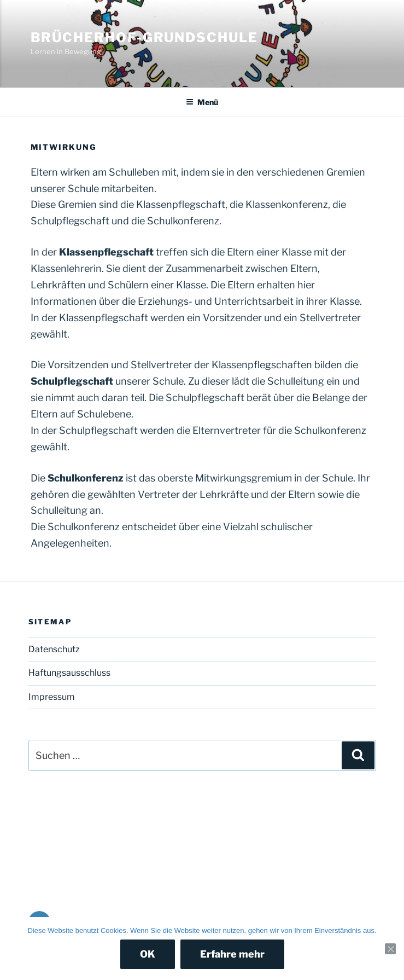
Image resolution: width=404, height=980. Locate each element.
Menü (202, 102)
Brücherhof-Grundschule (144, 37)
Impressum (52, 697)
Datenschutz (54, 649)
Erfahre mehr (232, 954)
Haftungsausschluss (69, 673)
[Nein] (390, 949)
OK (148, 954)
